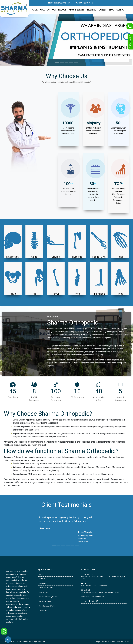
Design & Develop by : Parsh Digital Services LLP (112, 642)
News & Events (77, 10)
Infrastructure (43, 583)
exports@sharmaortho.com (109, 592)
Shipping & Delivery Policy (47, 597)
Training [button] (92, 10)
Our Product (59, 10)
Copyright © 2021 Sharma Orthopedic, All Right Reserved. (24, 642)
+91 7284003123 (87, 586)
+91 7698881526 (100, 586)
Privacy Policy (43, 592)
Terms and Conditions (46, 588)
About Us (42, 579)
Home (34, 10)
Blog (111, 10)
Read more (45, 528)
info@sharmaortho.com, (90, 592)
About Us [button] (45, 10)
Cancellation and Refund (47, 606)
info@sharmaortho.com (59, 3)
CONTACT (121, 10)
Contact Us (42, 611)
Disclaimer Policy (45, 601)
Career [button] (102, 10)
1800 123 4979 (83, 3)
